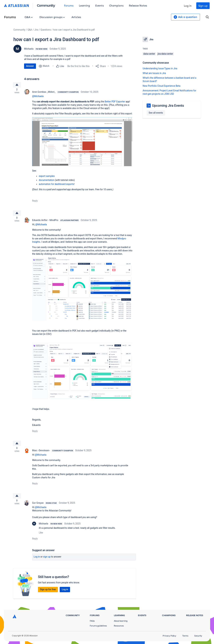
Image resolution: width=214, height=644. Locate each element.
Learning (84, 5)
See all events (156, 113)
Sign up (203, 6)
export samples (47, 177)
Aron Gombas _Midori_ (44, 93)
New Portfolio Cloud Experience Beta (162, 86)
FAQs (92, 621)
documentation (47, 181)
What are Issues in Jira (154, 73)
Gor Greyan (38, 507)
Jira (36, 30)
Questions (46, 30)
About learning (121, 621)
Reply (35, 202)
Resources (119, 626)
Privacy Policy (169, 636)
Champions (116, 5)
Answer (30, 66)
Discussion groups (52, 17)
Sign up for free (48, 594)
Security (198, 636)
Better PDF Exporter (115, 103)
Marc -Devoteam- (41, 454)
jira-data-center (165, 54)
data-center (149, 54)
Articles (76, 17)
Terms (185, 636)
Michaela (29, 49)
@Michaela (38, 97)
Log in (188, 6)
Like (41, 537)
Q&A (29, 17)
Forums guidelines (98, 626)
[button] (82, 143)
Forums (69, 5)
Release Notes (138, 5)
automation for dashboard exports (56, 185)
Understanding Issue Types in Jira (160, 68)
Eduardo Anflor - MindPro (45, 222)
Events (100, 5)
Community (46, 5)
